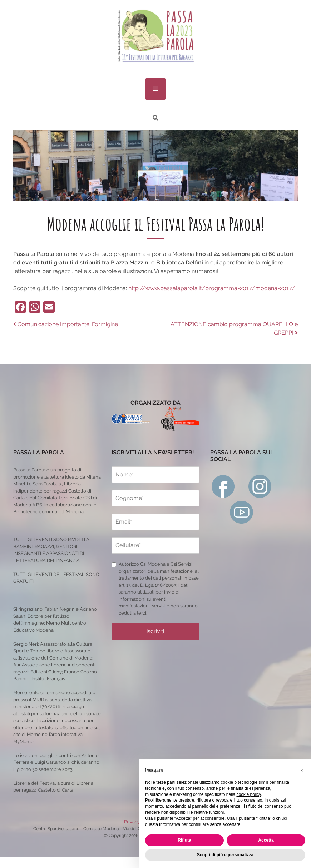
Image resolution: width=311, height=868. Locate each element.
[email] (155, 522)
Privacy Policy (139, 822)
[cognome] (155, 498)
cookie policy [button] (248, 794)
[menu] (155, 89)
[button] (302, 771)
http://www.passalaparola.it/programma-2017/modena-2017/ (212, 288)
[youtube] (241, 512)
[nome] (155, 475)
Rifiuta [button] (184, 840)
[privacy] (114, 565)
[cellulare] (155, 545)
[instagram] (260, 486)
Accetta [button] (266, 840)
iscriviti (155, 631)
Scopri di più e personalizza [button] (225, 855)
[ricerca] (155, 118)
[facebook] (223, 486)
